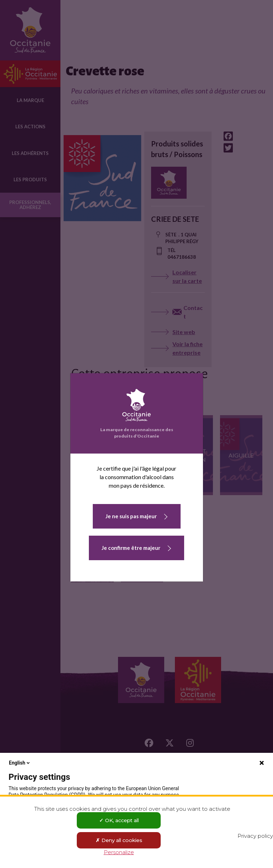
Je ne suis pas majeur (131, 516)
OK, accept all (119, 820)
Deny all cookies (119, 840)
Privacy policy (255, 836)
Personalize (119, 852)
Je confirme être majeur (131, 548)
